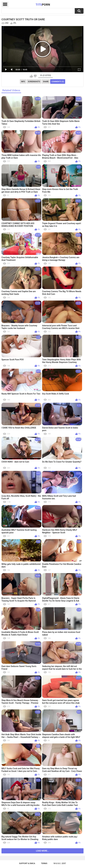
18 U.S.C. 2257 (60, 863)
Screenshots (34, 82)
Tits (43, 4)
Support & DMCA (27, 863)
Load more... (43, 851)
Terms (44, 863)
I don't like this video (35, 76)
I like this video (31, 76)
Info (23, 82)
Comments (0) (58, 82)
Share (46, 82)
